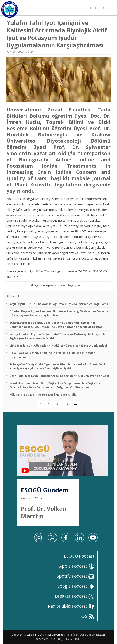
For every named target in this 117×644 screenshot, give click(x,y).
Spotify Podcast (76, 576)
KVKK (78, 639)
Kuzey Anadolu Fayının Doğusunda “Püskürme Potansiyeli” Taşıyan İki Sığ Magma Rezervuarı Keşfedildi (58, 336)
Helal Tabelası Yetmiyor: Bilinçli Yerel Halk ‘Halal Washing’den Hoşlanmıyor (52, 355)
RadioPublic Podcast (71, 606)
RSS (87, 616)
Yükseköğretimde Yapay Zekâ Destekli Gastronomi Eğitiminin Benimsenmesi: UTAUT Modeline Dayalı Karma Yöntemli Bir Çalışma (56, 325)
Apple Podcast (77, 566)
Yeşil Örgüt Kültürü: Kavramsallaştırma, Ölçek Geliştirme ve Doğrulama (59, 304)
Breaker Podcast (75, 596)
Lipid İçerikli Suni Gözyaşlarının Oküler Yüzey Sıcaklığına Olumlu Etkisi (58, 346)
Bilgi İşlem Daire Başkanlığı (83, 635)
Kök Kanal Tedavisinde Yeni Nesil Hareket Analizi (43, 394)
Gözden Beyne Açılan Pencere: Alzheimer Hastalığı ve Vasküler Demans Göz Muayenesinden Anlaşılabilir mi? (59, 313)
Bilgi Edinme (65, 639)
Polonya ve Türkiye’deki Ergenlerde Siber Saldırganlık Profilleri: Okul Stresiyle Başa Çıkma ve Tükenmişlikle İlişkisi (57, 366)
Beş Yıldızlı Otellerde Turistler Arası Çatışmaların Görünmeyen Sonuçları (60, 376)
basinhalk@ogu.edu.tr (72, 285)
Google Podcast (76, 586)
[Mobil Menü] (109, 8)
